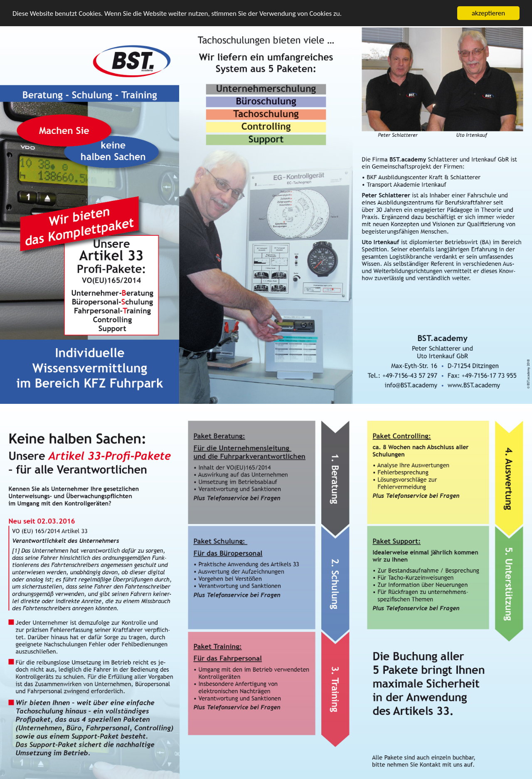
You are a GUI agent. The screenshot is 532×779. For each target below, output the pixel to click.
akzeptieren (489, 13)
